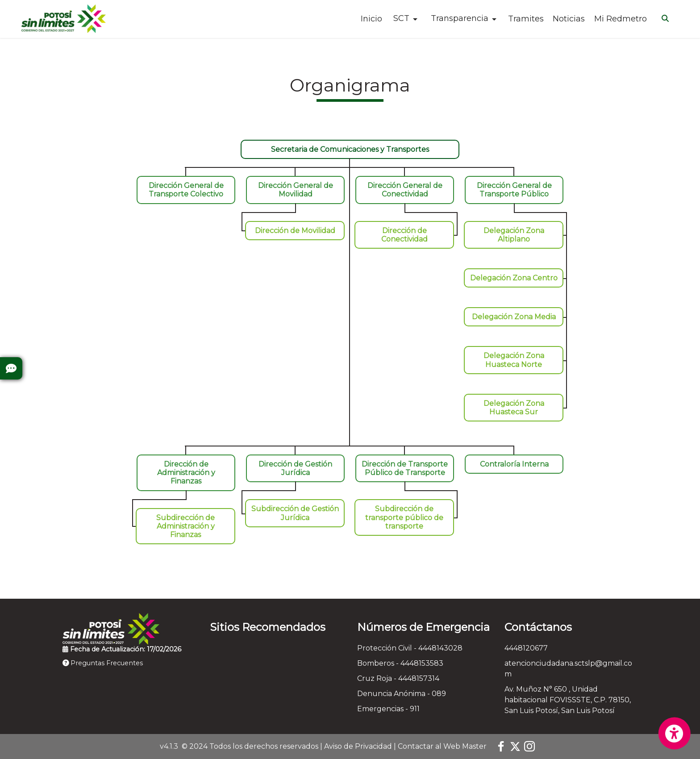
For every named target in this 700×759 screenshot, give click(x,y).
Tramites (526, 19)
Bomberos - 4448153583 (400, 663)
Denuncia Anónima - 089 (402, 694)
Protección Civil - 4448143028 (410, 648)
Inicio (371, 19)
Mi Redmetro (621, 19)
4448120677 (526, 648)
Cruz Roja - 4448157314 (398, 678)
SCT (401, 18)
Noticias (569, 19)
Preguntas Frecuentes (103, 663)
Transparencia (460, 18)
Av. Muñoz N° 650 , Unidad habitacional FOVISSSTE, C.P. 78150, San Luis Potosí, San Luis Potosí (568, 700)
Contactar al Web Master (442, 746)
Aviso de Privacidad (358, 746)
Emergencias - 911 (388, 709)
